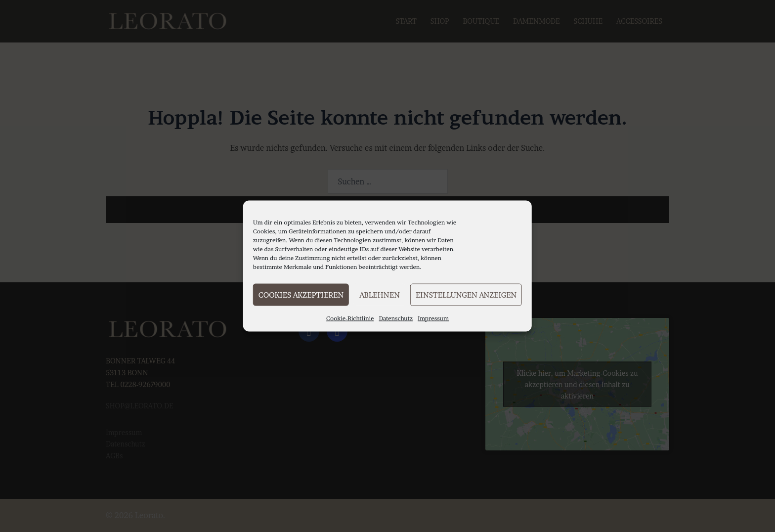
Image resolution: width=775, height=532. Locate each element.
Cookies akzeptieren (301, 294)
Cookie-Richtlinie (350, 318)
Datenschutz (396, 318)
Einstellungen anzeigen (466, 294)
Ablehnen (380, 294)
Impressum (433, 318)
